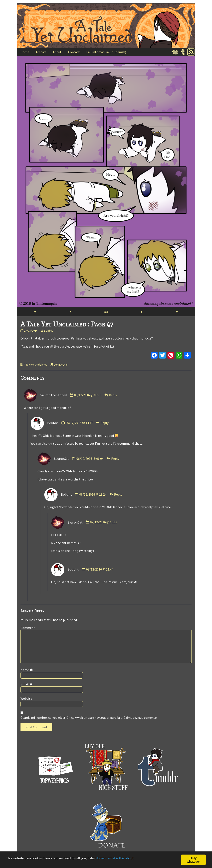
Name (27, 670)
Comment (28, 628)
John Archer (61, 365)
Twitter (175, 52)
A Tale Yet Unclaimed (36, 365)
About (57, 52)
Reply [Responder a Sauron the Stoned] (113, 395)
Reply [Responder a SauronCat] (115, 459)
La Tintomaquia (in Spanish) (106, 52)
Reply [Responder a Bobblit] (104, 423)
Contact (74, 52)
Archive (41, 52)
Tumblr (183, 52)
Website (26, 698)
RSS (191, 52)
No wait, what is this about (114, 858)
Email (27, 684)
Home (25, 52)
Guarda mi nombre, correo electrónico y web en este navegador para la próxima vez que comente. (89, 718)
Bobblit (48, 331)
